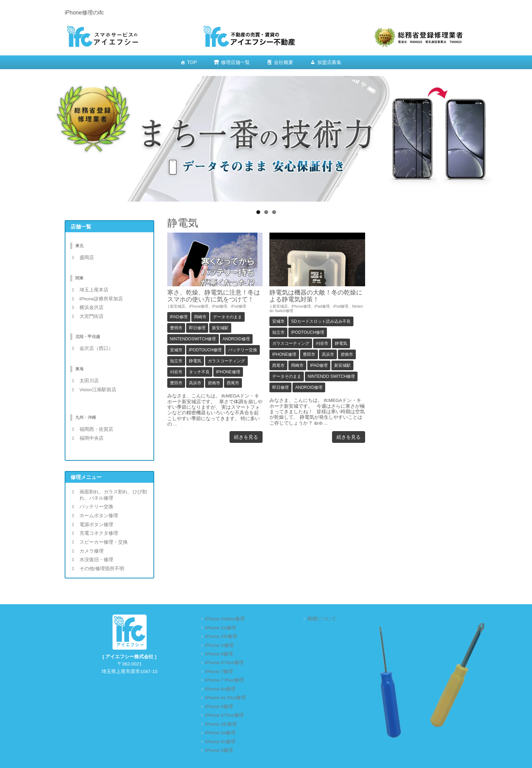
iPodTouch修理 (205, 350)
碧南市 (214, 383)
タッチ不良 (199, 372)
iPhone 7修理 (219, 671)
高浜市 (195, 383)
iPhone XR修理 (221, 636)
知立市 (176, 361)
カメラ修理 (92, 551)
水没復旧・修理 (96, 560)
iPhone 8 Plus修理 (224, 663)
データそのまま (227, 317)
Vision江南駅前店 (98, 390)
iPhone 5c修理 (220, 742)
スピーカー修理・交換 (104, 542)
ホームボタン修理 (99, 516)
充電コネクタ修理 (99, 533)
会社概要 (284, 62)
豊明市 (176, 328)
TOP (192, 62)
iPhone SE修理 (221, 724)
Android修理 (236, 339)
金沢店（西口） (96, 348)
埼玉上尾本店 (94, 290)
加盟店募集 (329, 62)
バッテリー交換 (243, 350)
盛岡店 (87, 258)
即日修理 (197, 328)
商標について (322, 619)
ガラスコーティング (226, 361)
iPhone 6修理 (219, 707)
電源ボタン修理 (96, 525)
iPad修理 (220, 306)
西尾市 (233, 383)
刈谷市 (176, 372)
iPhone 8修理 (219, 654)
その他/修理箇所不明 (102, 569)
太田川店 (89, 381)
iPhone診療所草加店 (101, 299)
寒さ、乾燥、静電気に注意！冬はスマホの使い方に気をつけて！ (214, 296)
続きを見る (246, 437)
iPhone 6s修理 (220, 689)
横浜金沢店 (92, 307)
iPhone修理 (199, 306)
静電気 (195, 361)
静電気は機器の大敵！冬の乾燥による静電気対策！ (316, 296)
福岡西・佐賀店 (96, 429)
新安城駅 (220, 328)
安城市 (176, 350)
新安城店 (178, 306)
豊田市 (176, 383)
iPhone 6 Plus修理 (224, 715)
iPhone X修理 (219, 645)
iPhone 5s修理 (220, 733)
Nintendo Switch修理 (331, 376)
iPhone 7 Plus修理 (224, 680)
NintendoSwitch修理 (193, 339)
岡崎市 (200, 317)
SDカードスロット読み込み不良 (321, 321)
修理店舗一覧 (235, 62)
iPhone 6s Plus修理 (226, 698)
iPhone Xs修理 (221, 628)
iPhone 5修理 (219, 750)
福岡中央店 (92, 438)
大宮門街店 (92, 316)
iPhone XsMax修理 (225, 619)
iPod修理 (238, 306)
